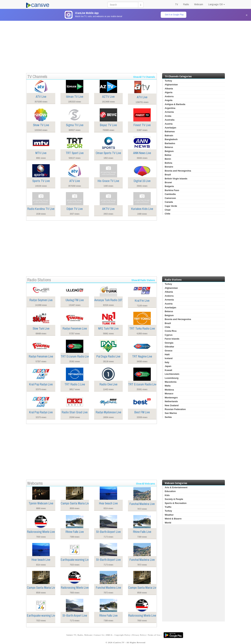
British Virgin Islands (176, 179)
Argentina (170, 108)
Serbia (168, 417)
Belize (168, 155)
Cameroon (170, 198)
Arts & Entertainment (176, 487)
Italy (167, 362)
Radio (186, 4)
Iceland (169, 358)
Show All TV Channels (144, 77)
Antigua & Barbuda (175, 104)
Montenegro (171, 398)
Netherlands (171, 401)
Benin (168, 159)
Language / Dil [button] (217, 4)
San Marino (171, 413)
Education (170, 491)
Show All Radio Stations (143, 280)
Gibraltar (169, 347)
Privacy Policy (139, 635)
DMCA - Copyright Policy (118, 635)
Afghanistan (171, 85)
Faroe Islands (172, 339)
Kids (167, 495)
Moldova (169, 390)
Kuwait (168, 370)
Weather (169, 515)
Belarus (169, 147)
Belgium (169, 151)
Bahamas (170, 131)
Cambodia (170, 194)
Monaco (169, 394)
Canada (169, 202)
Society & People (174, 499)
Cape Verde (171, 206)
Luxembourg (172, 378)
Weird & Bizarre (173, 519)
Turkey (168, 81)
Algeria (169, 92)
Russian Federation (175, 409)
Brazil (168, 175)
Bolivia (168, 163)
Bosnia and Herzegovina (178, 171)
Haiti (167, 354)
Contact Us (99, 635)
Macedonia (171, 382)
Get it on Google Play (174, 15)
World (168, 523)
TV (176, 4)
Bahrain (169, 135)
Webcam (199, 4)
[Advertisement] (125, 45)
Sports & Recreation (176, 503)
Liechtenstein (172, 374)
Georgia (169, 343)
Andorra (169, 96)
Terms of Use (154, 635)
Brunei (168, 182)
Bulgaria (169, 186)
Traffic (168, 507)
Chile (168, 214)
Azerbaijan (170, 128)
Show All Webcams (145, 484)
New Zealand (172, 405)
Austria (169, 124)
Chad (168, 210)
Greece (169, 351)
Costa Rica (171, 331)
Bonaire (169, 167)
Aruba (168, 116)
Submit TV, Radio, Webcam (79, 635)
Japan (168, 366)
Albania (169, 89)
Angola (169, 100)
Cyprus (169, 335)
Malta (168, 386)
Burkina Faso (172, 190)
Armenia (169, 112)
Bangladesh (171, 139)
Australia (170, 120)
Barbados (170, 143)
